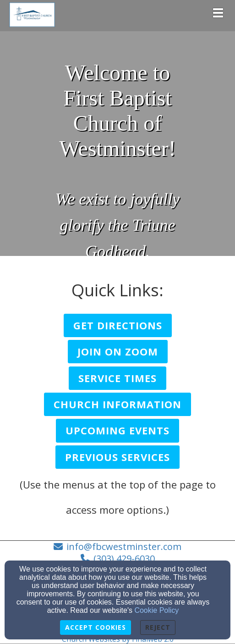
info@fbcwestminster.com (124, 547)
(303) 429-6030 (124, 558)
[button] (118, 325)
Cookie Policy (156, 610)
